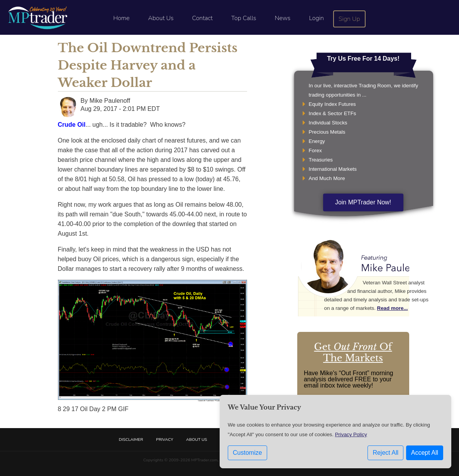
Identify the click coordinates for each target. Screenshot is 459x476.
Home (121, 18)
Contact (202, 18)
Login (316, 18)
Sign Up (349, 19)
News (283, 18)
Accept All (425, 453)
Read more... (393, 308)
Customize (247, 453)
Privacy (164, 439)
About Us (161, 18)
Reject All (385, 453)
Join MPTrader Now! (363, 202)
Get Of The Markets (353, 352)
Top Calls (244, 18)
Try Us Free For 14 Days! (363, 59)
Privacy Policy (351, 434)
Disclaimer (131, 439)
